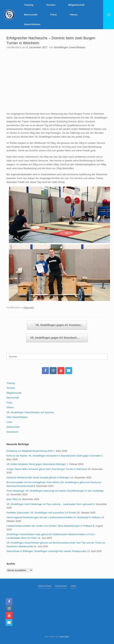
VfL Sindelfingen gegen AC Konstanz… (57, 325)
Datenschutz (13, 427)
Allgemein (29, 307)
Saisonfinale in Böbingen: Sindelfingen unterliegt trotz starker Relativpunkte (46, 551)
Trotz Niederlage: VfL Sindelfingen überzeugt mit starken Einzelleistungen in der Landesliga (55, 491)
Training (29, 5)
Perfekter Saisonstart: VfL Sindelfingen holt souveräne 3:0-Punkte (41, 513)
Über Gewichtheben (17, 417)
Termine (51, 5)
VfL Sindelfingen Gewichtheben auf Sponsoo (30, 412)
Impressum (12, 432)
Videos (74, 15)
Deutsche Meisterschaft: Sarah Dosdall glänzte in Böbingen (38, 478)
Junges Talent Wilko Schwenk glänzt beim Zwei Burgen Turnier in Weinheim (47, 469)
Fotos (53, 15)
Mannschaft (31, 15)
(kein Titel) (12, 499)
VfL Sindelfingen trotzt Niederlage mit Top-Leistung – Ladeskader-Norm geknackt (49, 504)
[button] (109, 15)
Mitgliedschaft (76, 5)
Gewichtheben (32, 24)
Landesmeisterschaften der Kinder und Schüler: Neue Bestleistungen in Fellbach (49, 526)
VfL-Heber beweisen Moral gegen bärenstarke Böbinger (36, 464)
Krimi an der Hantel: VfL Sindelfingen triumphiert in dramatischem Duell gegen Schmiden (54, 456)
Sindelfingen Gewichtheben (70, 47)
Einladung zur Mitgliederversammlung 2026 (30, 451)
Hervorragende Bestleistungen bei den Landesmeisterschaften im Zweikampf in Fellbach (53, 517)
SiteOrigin (64, 637)
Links (9, 422)
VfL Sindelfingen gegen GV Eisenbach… (57, 338)
